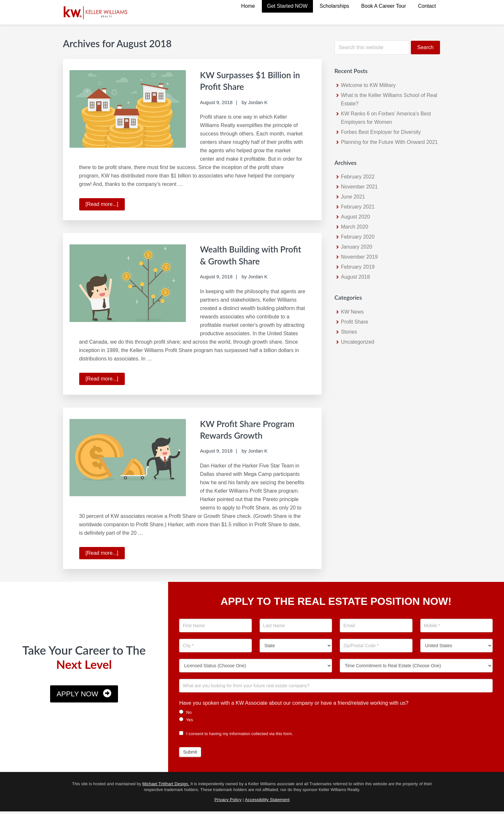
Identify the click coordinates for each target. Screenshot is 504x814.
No (185, 714)
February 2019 (358, 267)
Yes (186, 722)
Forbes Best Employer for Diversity (381, 132)
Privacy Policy (228, 802)
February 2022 (358, 177)
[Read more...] (105, 205)
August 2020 (356, 217)
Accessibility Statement (267, 802)
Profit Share (355, 322)
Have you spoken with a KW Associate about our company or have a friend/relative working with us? (294, 705)
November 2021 (359, 187)
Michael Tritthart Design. (166, 786)
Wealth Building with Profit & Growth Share (247, 254)
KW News (352, 312)
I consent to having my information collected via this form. (236, 736)
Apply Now (77, 696)
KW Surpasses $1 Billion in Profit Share (252, 80)
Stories (349, 332)
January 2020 (357, 247)
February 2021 (358, 207)
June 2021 (353, 197)
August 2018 (356, 277)
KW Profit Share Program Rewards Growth (238, 434)
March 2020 (355, 227)
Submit (190, 754)
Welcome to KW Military (369, 85)
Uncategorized (358, 342)
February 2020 (358, 237)
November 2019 (359, 257)
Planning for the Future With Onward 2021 (390, 142)
